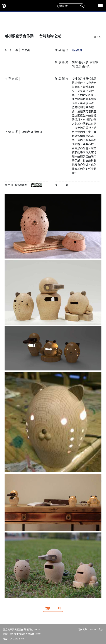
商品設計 (77, 50)
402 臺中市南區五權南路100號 (25, 634)
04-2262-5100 (17, 639)
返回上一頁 (53, 608)
